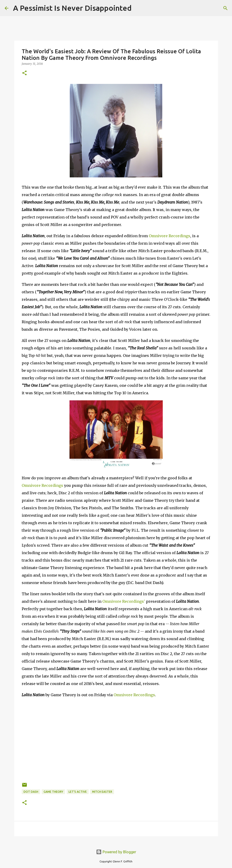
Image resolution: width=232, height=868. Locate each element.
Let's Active (78, 792)
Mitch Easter (102, 792)
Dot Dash (31, 792)
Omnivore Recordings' (124, 601)
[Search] (138, 8)
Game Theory (53, 792)
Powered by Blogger (116, 852)
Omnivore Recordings (170, 236)
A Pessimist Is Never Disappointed (72, 8)
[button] (24, 73)
